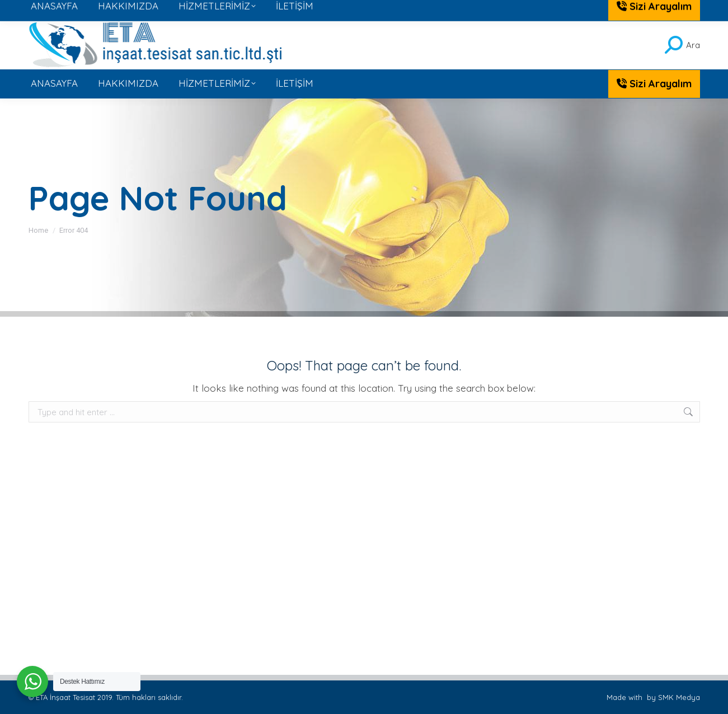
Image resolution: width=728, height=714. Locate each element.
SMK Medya (679, 697)
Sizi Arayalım (654, 84)
